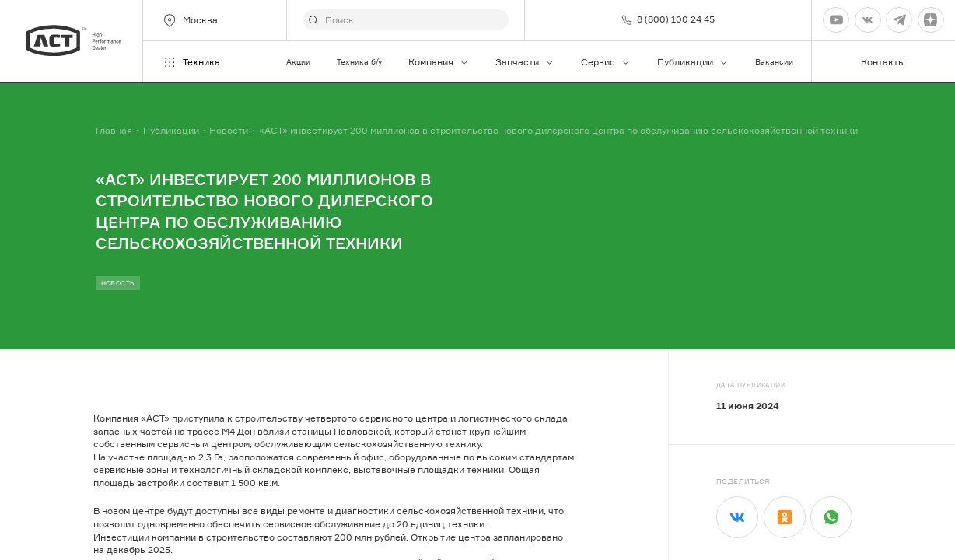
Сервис (606, 62)
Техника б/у (359, 62)
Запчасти (525, 62)
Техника (191, 62)
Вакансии (774, 62)
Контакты (883, 62)
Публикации (693, 62)
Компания (439, 62)
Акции (298, 62)
